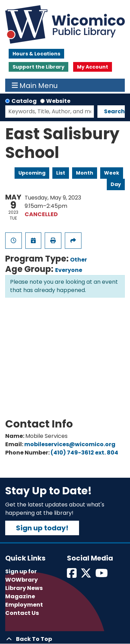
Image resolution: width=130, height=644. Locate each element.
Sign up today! (42, 528)
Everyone (69, 270)
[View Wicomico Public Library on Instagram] (102, 575)
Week (112, 173)
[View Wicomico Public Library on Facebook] (72, 575)
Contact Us (22, 613)
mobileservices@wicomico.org (70, 444)
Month (85, 173)
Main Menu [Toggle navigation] (35, 85)
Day (116, 184)
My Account (93, 67)
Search (114, 111)
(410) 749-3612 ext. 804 (84, 453)
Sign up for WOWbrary (21, 576)
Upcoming (32, 173)
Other (79, 260)
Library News (24, 588)
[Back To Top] (65, 639)
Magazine (20, 596)
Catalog (24, 101)
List (61, 173)
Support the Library (38, 67)
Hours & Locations (36, 54)
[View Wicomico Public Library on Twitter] (86, 575)
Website (58, 101)
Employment (24, 605)
